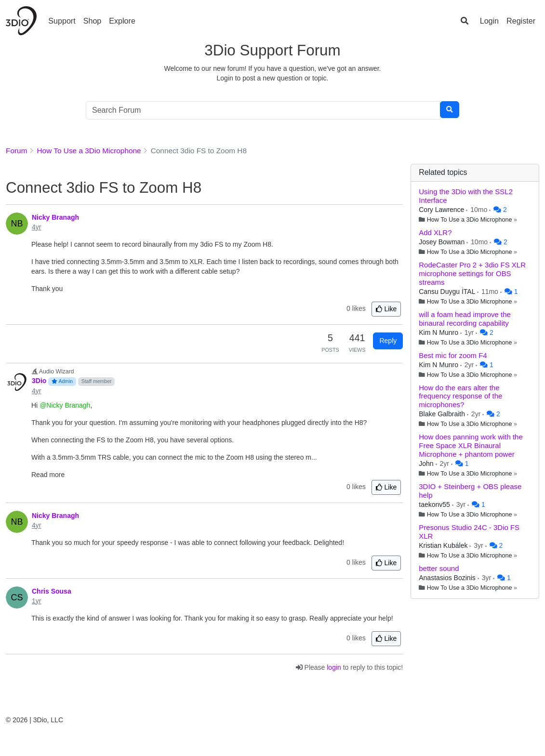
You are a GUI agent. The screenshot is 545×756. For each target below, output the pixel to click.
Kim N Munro (439, 332)
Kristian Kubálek (444, 545)
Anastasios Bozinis (448, 578)
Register (521, 21)
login (334, 667)
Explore (122, 21)
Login (489, 21)
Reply (388, 341)
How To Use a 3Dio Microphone (470, 220)
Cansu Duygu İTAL (448, 292)
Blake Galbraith (443, 414)
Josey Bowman (443, 242)
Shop (93, 21)
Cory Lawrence (442, 210)
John (427, 464)
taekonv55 (435, 504)
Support (62, 21)
